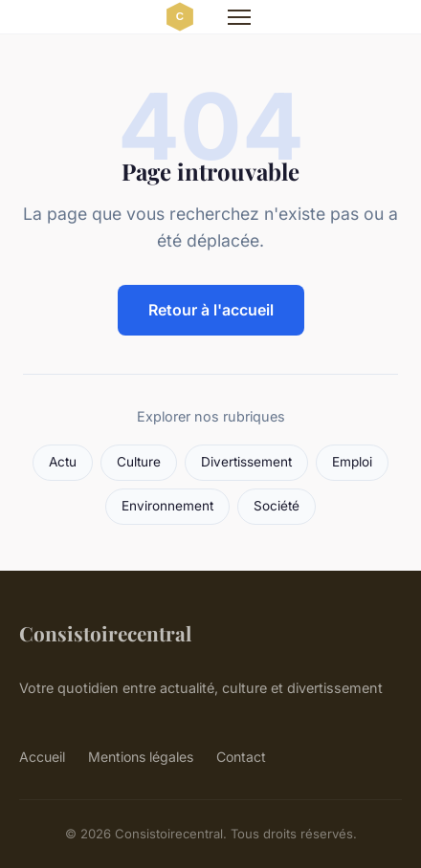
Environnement (167, 506)
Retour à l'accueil (211, 310)
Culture (139, 462)
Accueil (42, 757)
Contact (241, 757)
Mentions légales (141, 757)
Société (277, 506)
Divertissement (246, 462)
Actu (63, 462)
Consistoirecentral (105, 633)
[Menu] (239, 17)
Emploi (352, 462)
